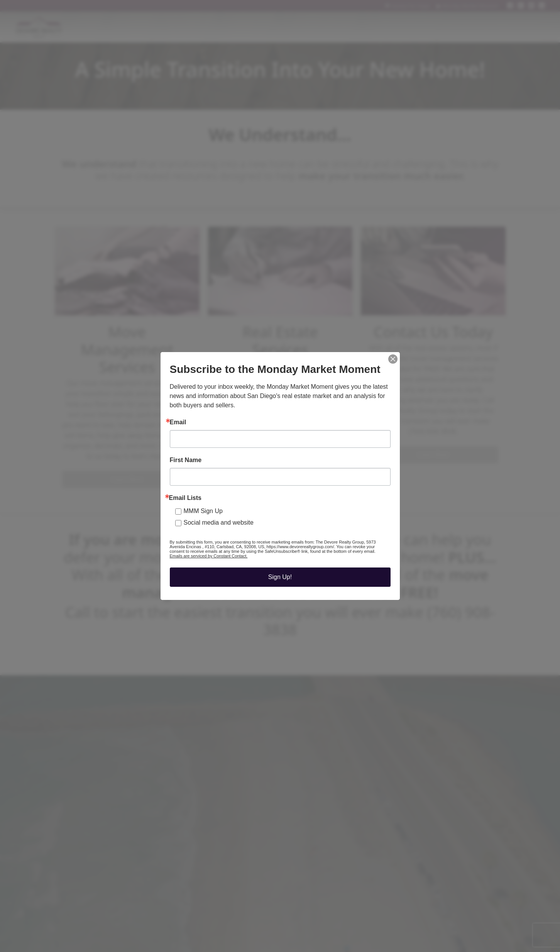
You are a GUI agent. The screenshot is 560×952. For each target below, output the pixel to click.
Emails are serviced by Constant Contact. (209, 556)
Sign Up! (280, 577)
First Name (186, 460)
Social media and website (219, 523)
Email (178, 422)
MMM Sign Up (203, 511)
